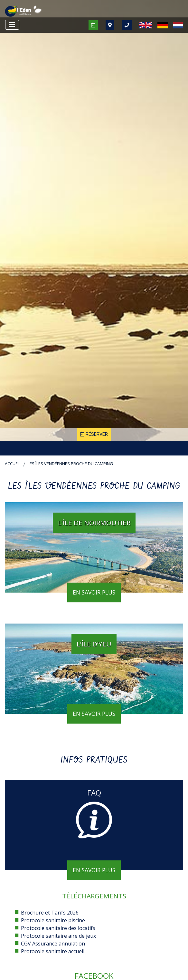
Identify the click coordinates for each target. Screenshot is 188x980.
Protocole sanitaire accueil (53, 951)
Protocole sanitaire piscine (53, 920)
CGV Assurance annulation (53, 944)
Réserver (94, 434)
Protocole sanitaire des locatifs (58, 928)
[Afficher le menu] (12, 25)
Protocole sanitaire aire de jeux (58, 936)
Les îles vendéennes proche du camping (70, 464)
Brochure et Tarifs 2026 (50, 913)
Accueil (13, 464)
